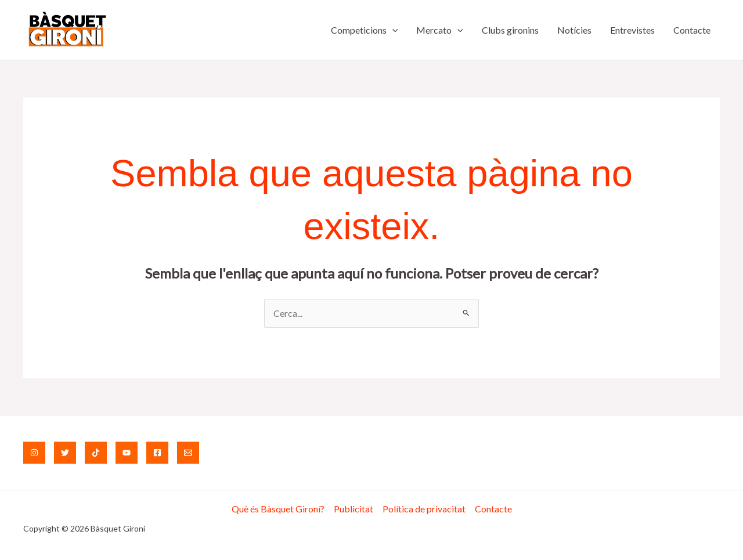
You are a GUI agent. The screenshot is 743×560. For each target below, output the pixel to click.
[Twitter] (65, 453)
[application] (392, 30)
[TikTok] (96, 453)
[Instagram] (34, 453)
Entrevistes (632, 30)
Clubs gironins (510, 30)
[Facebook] (157, 453)
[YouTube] (127, 453)
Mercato (440, 30)
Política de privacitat (424, 509)
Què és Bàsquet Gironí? (278, 509)
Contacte (692, 30)
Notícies (574, 30)
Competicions (365, 30)
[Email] (188, 453)
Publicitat (354, 509)
